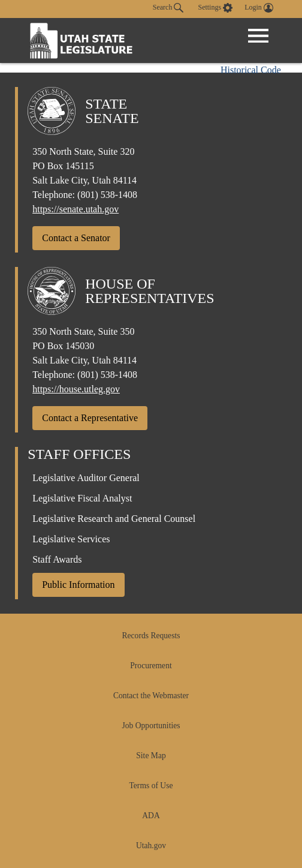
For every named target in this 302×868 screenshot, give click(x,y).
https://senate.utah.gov (75, 209)
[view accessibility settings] (215, 8)
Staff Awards (57, 559)
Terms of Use (151, 786)
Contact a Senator (76, 238)
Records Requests (151, 636)
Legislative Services (71, 539)
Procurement (151, 666)
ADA (151, 816)
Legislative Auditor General (86, 478)
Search (168, 8)
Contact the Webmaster (151, 696)
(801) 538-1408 (107, 195)
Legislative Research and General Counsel (114, 519)
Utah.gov (151, 846)
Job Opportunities (151, 726)
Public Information (78, 585)
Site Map (151, 756)
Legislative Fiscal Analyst (82, 498)
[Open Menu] (258, 36)
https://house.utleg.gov (76, 389)
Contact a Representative (90, 418)
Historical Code (251, 70)
